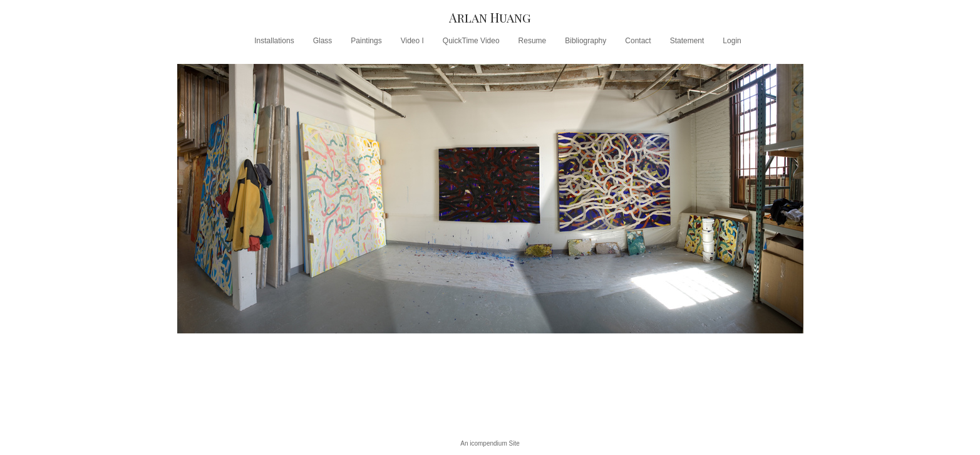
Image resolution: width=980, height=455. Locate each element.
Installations (274, 41)
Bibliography (585, 41)
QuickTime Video (471, 41)
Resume (533, 41)
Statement (687, 41)
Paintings (366, 41)
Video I (412, 41)
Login (732, 41)
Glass (323, 41)
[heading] (490, 17)
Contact (638, 41)
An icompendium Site (490, 443)
